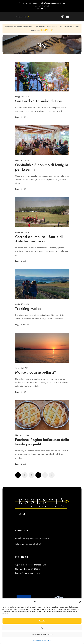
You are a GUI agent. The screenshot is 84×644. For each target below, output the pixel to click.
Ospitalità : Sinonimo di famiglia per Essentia (42, 167)
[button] (80, 602)
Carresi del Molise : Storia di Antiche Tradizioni (39, 239)
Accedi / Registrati (42, 6)
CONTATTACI (46, 30)
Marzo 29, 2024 (22, 435)
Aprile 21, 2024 (22, 304)
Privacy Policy (46, 641)
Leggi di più (22, 117)
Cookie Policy (36, 641)
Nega (42, 628)
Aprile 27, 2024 (22, 232)
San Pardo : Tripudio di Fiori (39, 101)
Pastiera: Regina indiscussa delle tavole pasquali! (42, 442)
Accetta (42, 621)
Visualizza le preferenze (42, 635)
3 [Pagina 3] (31, 475)
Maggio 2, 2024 (22, 160)
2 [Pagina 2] (25, 475)
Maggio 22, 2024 (23, 97)
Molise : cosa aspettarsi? (36, 372)
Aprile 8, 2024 (22, 368)
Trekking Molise (28, 309)
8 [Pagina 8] (45, 475)
